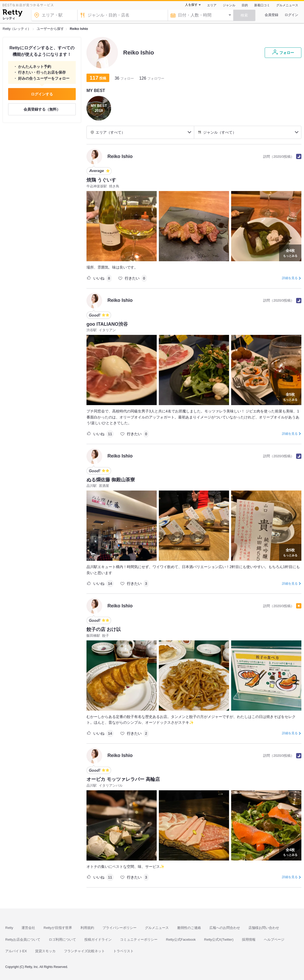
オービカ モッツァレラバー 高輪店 (123, 779)
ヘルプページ (274, 940)
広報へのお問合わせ (225, 928)
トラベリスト (123, 951)
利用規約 (87, 928)
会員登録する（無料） (42, 109)
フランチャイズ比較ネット (84, 951)
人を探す (191, 5)
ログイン (291, 15)
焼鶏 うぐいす (101, 180)
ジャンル (229, 5)
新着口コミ (262, 5)
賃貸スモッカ (45, 951)
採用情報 (249, 940)
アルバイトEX (16, 951)
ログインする (42, 94)
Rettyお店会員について (23, 940)
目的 (245, 5)
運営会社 (28, 928)
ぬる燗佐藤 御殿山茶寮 (111, 480)
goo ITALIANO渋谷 (107, 324)
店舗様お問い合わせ (264, 928)
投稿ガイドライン (98, 940)
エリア (212, 5)
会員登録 (272, 15)
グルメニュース (287, 5)
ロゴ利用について (62, 940)
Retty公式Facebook (181, 940)
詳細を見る (290, 278)
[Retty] (12, 14)
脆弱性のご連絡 (189, 928)
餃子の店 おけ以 (104, 629)
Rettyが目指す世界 (58, 928)
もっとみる (290, 252)
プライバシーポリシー (120, 928)
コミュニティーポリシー (139, 940)
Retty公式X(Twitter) (219, 940)
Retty (9, 928)
